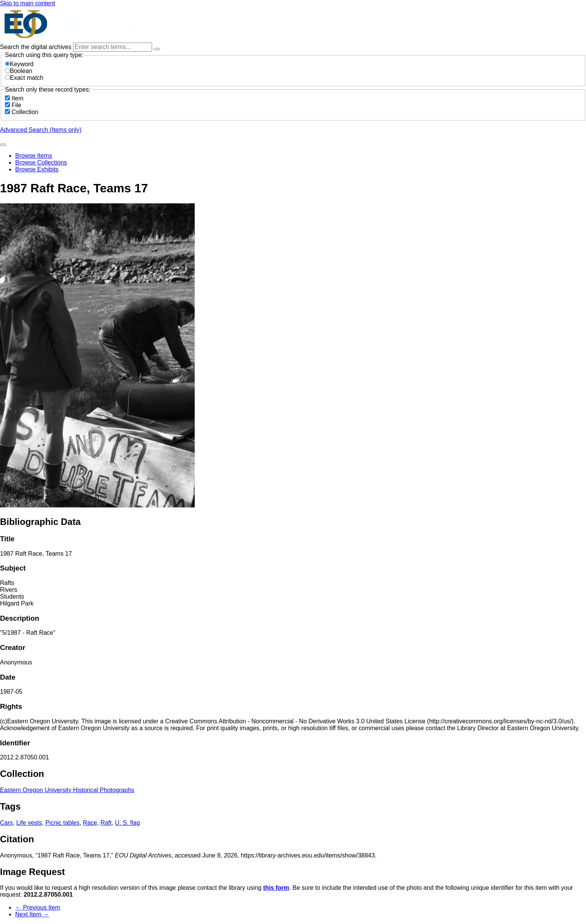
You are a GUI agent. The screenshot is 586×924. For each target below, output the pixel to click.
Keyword (19, 64)
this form (276, 888)
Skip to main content (28, 3)
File (16, 105)
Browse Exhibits (37, 169)
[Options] (157, 49)
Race (90, 823)
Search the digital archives (37, 47)
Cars (6, 823)
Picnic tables (62, 823)
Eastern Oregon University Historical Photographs (67, 790)
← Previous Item (38, 907)
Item (17, 98)
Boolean (19, 71)
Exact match (24, 78)
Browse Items (34, 156)
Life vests (29, 823)
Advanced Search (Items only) (41, 130)
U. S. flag (127, 823)
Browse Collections (41, 162)
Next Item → (32, 914)
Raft (106, 823)
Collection (25, 112)
